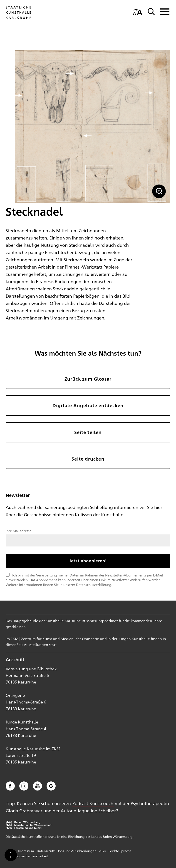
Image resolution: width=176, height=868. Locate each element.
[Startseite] (18, 19)
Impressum (26, 851)
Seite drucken (88, 459)
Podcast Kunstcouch (93, 803)
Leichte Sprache (120, 851)
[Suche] (151, 12)
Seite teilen (88, 432)
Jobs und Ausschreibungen (77, 851)
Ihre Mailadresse (19, 531)
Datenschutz (46, 851)
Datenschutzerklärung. (94, 585)
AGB (102, 851)
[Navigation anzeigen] (164, 12)
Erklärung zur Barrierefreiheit (27, 856)
